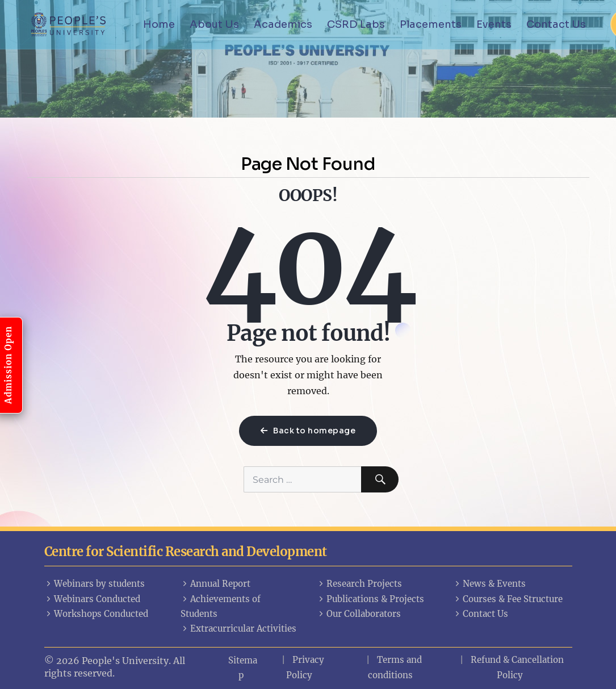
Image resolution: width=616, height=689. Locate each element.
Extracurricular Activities (238, 629)
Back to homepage (308, 431)
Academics (283, 24)
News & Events (489, 584)
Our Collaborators (359, 614)
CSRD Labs (356, 24)
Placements (431, 24)
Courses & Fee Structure (508, 599)
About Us (214, 24)
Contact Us (556, 24)
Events (494, 24)
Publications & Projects (370, 599)
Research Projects (359, 584)
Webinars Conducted (92, 599)
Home (159, 24)
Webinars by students (95, 584)
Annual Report (215, 584)
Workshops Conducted (96, 614)
